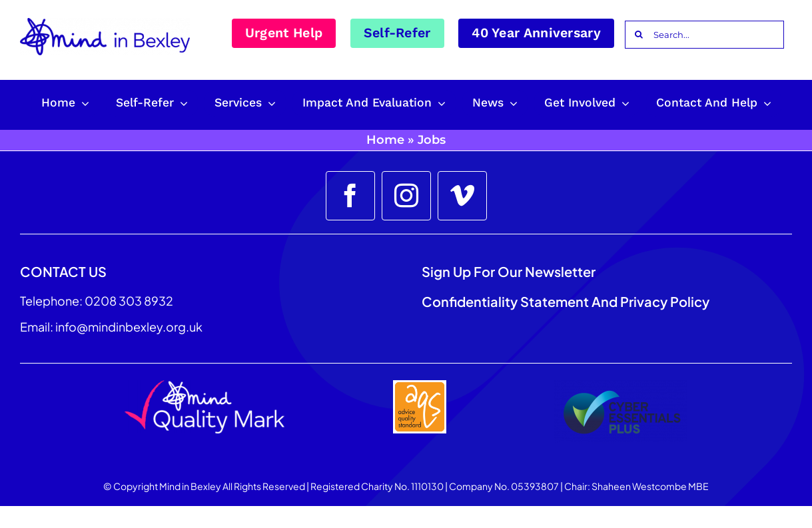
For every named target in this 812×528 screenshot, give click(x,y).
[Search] (639, 35)
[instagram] (406, 196)
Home (385, 140)
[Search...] (704, 35)
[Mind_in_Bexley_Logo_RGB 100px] (105, 23)
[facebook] (350, 196)
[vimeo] (462, 196)
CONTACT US (63, 271)
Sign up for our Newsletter (510, 271)
